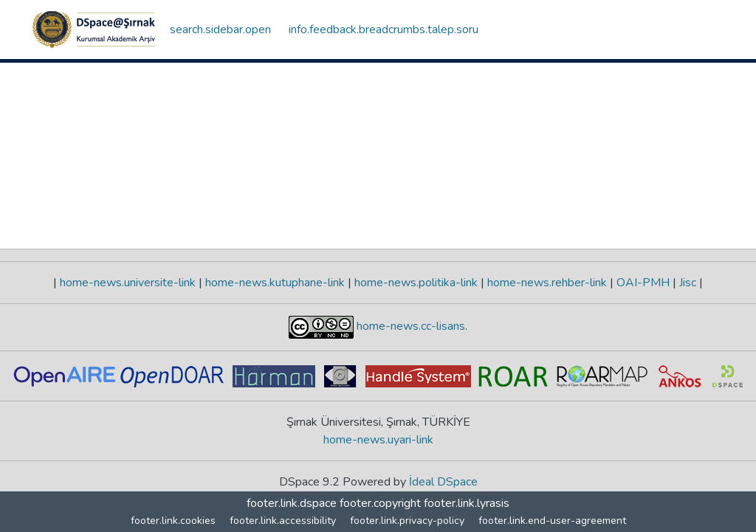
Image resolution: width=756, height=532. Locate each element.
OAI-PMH (643, 283)
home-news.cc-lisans (409, 326)
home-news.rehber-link (547, 283)
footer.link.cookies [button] (173, 521)
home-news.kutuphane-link (275, 283)
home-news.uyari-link (378, 440)
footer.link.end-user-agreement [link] (552, 521)
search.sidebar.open (220, 30)
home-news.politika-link (416, 283)
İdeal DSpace (443, 482)
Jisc (688, 283)
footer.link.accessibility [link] (283, 521)
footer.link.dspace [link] (292, 503)
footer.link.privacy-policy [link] (407, 521)
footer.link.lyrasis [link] (467, 503)
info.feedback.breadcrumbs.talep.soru (384, 30)
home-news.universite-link (128, 283)
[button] (94, 30)
